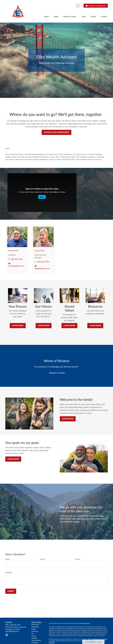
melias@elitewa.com (16, 266)
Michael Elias (13, 250)
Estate (34, 629)
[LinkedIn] (78, 6)
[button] (46, 17)
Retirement (35, 625)
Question (9, 573)
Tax (33, 634)
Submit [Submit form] (11, 591)
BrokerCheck (86, 623)
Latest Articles (36, 640)
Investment (35, 627)
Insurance (35, 631)
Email (42, 559)
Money (34, 636)
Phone (77, 559)
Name (8, 559)
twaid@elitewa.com (42, 269)
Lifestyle (34, 638)
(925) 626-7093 (17, 259)
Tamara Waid (40, 250)
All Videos (35, 643)
